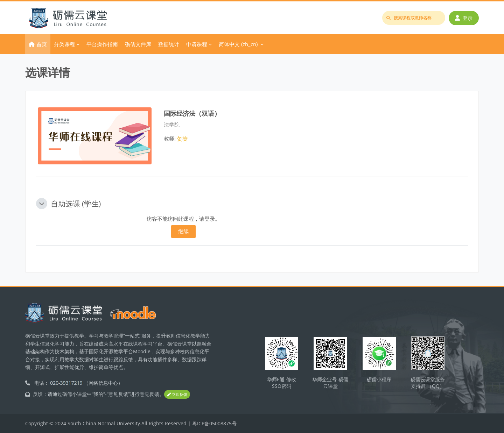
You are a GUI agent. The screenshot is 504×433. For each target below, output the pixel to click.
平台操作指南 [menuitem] (102, 44)
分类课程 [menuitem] (64, 44)
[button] (42, 204)
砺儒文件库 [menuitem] (138, 44)
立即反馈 (177, 395)
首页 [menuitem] (42, 44)
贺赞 (182, 139)
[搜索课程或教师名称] (414, 18)
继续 (183, 231)
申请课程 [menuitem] (197, 44)
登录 (464, 18)
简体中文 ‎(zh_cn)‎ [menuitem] (238, 44)
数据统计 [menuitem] (169, 44)
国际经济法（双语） (192, 113)
